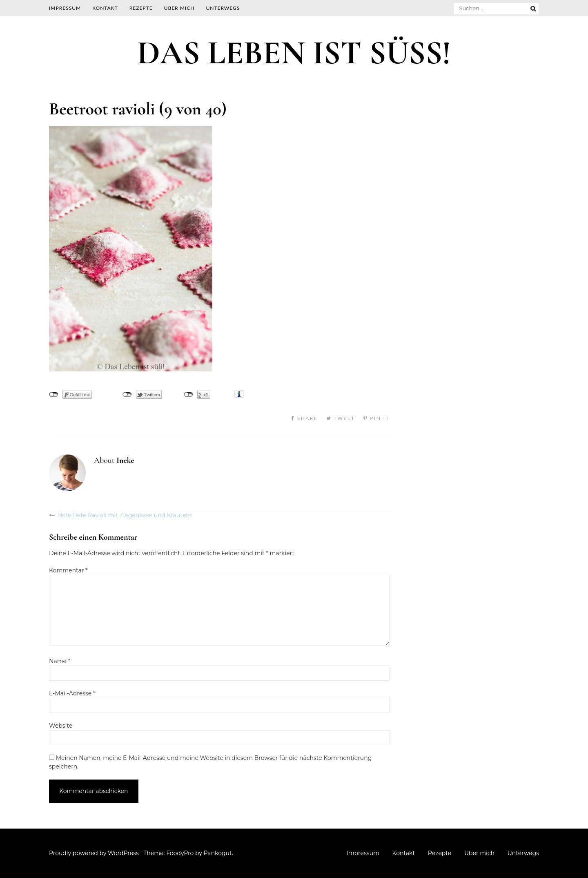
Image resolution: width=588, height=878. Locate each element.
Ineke (125, 460)
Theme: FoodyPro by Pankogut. (188, 853)
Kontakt (105, 8)
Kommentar (68, 570)
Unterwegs (223, 8)
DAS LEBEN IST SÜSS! (294, 53)
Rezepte (141, 8)
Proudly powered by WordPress (94, 853)
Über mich (179, 8)
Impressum (65, 8)
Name (60, 661)
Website (61, 726)
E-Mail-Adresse (72, 693)
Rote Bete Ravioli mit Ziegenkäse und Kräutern (125, 515)
